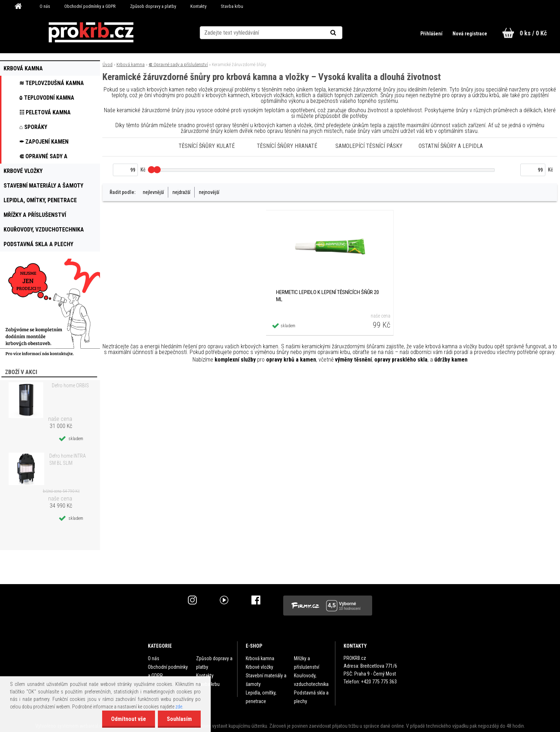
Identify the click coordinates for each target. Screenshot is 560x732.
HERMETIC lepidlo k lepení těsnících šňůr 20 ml (327, 296)
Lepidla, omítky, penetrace (261, 697)
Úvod (107, 64)
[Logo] (91, 33)
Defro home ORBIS (70, 385)
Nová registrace (470, 34)
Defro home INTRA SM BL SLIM (67, 459)
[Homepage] (21, 6)
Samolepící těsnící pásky (369, 146)
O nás (45, 6)
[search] (342, 33)
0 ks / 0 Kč (533, 33)
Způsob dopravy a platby (153, 6)
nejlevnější (153, 192)
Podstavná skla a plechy (311, 697)
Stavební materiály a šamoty (266, 680)
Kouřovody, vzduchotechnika (311, 680)
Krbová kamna (131, 64)
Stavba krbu (232, 6)
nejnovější (209, 192)
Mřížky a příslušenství (307, 663)
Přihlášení (432, 34)
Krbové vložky (259, 667)
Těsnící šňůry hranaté (287, 146)
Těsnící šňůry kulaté (207, 146)
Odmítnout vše (129, 719)
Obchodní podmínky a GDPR (90, 6)
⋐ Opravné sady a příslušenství (178, 64)
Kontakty (198, 6)
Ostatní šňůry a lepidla (451, 146)
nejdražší (181, 192)
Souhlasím (179, 719)
